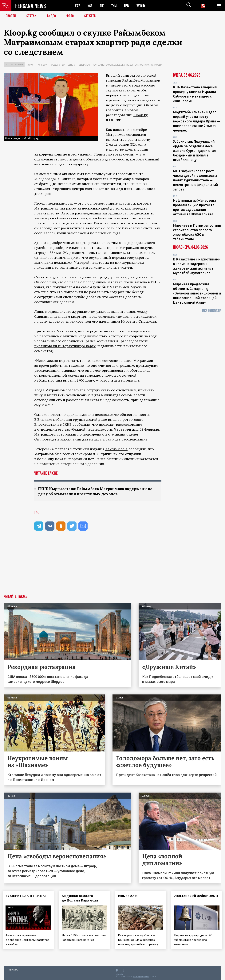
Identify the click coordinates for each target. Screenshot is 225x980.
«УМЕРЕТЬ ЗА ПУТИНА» (27, 896)
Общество (84, 65)
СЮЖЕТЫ (90, 16)
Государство (57, 65)
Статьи (32, 16)
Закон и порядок (37, 65)
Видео (51, 16)
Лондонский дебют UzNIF (192, 898)
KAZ (77, 6)
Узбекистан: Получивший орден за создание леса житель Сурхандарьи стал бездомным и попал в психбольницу (194, 151)
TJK (102, 6)
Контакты (13, 969)
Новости (10, 16)
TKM (115, 6)
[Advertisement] (112, 566)
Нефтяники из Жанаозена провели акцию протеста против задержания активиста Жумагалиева (195, 207)
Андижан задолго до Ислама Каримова (81, 898)
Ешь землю (129, 896)
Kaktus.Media (116, 449)
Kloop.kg (141, 115)
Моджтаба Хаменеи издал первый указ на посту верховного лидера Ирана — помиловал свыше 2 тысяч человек (196, 121)
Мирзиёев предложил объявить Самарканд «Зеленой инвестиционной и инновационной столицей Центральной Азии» (197, 293)
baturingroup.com (141, 976)
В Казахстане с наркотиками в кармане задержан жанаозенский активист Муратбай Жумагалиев (197, 266)
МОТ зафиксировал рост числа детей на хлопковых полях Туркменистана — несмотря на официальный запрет (195, 180)
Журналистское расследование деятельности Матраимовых (127, 65)
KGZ (90, 6)
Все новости (212, 311)
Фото (70, 16)
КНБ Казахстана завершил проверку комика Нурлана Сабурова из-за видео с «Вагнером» (195, 94)
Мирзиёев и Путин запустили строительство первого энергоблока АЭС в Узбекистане (197, 232)
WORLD (142, 6)
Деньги (72, 65)
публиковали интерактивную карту (65, 346)
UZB (128, 6)
